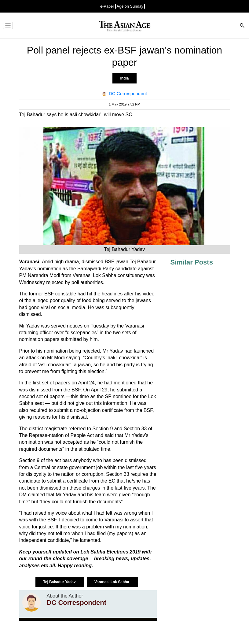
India (124, 78)
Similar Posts (192, 262)
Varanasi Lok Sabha (112, 582)
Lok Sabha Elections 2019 (111, 552)
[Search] (242, 26)
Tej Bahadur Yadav (60, 582)
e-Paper (107, 6)
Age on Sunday (130, 6)
